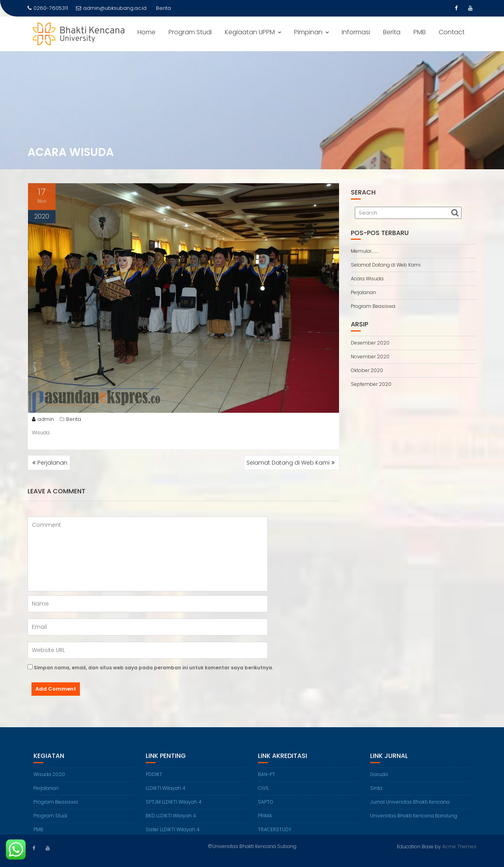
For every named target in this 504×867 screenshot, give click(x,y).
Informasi (356, 32)
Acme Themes (459, 846)
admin (43, 421)
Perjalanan (52, 463)
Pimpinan (308, 32)
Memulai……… (365, 251)
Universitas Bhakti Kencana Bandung (414, 822)
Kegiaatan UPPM (250, 32)
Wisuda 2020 (49, 780)
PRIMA (265, 822)
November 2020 (370, 357)
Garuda (379, 780)
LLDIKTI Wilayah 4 (166, 794)
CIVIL (263, 794)
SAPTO (266, 808)
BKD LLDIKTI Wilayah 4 (171, 822)
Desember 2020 (370, 343)
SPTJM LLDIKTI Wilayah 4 (174, 808)
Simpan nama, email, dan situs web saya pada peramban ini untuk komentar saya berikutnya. (154, 668)
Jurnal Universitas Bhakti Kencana (410, 808)
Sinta (376, 794)
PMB (420, 32)
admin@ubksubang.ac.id (111, 8)
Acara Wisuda (367, 279)
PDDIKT (154, 780)
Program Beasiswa (373, 306)
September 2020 (371, 384)
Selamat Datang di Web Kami (288, 463)
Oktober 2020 (367, 370)
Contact (452, 32)
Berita (392, 32)
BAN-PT (267, 780)
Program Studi (190, 32)
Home (146, 32)
